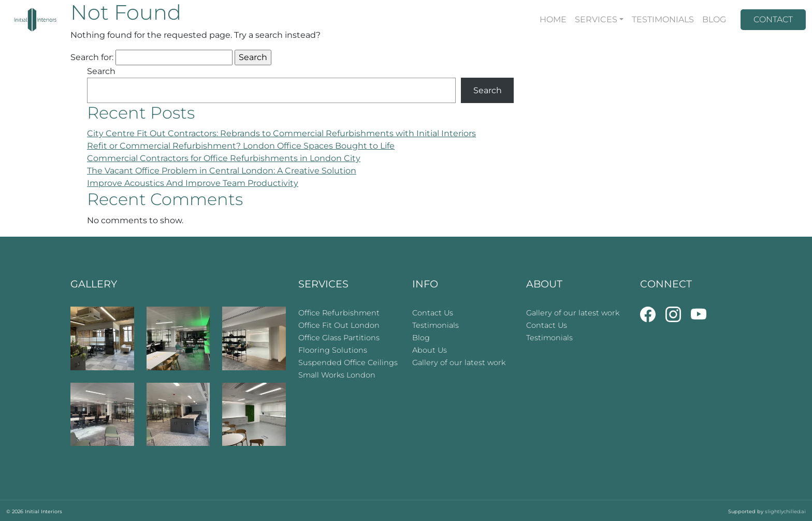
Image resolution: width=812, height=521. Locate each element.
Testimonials (436, 325)
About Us (430, 350)
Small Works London (337, 375)
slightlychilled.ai (785, 511)
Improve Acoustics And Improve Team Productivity (193, 183)
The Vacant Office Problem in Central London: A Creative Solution (222, 171)
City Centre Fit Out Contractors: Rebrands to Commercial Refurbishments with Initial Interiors (281, 133)
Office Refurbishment (339, 313)
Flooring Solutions (333, 350)
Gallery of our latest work (459, 363)
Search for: (92, 57)
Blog (421, 338)
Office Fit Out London (339, 325)
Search (101, 71)
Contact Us (433, 313)
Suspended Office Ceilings (348, 363)
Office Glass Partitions (339, 338)
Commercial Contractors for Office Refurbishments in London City (224, 158)
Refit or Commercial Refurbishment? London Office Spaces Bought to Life (241, 146)
